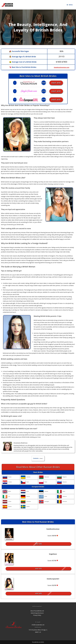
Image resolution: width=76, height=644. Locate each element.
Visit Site (57, 83)
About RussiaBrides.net (37, 611)
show (41, 458)
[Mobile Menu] (70, 5)
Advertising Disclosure (37, 613)
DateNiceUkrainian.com (62, 67)
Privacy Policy (37, 615)
